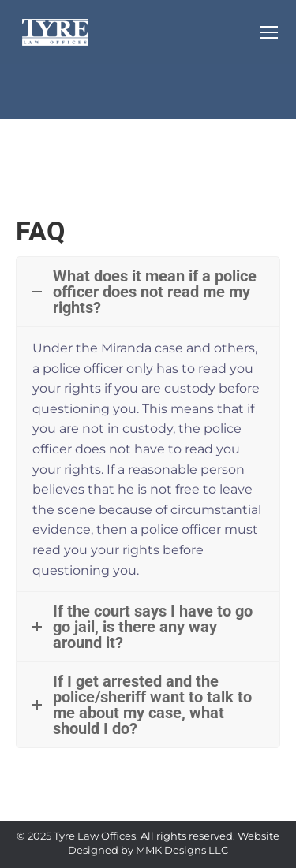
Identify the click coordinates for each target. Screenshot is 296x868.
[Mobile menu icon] (269, 32)
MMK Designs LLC (182, 850)
